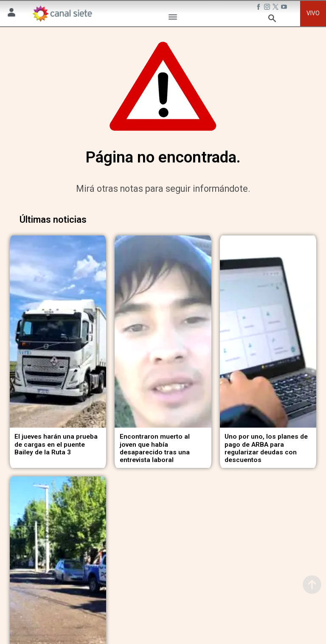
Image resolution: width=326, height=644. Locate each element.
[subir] (312, 585)
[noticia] (58, 328)
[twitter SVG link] (276, 8)
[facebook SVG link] (259, 8)
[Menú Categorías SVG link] (173, 18)
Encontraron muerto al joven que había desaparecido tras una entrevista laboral (155, 442)
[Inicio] (62, 14)
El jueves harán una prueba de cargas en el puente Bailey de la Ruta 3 (56, 438)
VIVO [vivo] (313, 13)
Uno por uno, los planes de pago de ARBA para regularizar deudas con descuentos (266, 442)
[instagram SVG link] (268, 8)
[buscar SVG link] (272, 20)
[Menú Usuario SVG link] (11, 14)
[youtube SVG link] (285, 8)
